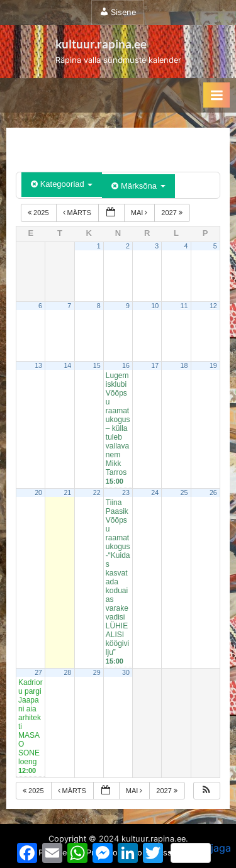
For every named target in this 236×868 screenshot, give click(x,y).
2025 (39, 213)
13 (38, 365)
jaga (201, 852)
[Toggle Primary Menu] (216, 95)
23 (126, 492)
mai (140, 213)
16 (126, 365)
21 (67, 492)
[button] (206, 791)
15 (97, 365)
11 (184, 306)
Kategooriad (62, 184)
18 (184, 365)
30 (126, 672)
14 (67, 365)
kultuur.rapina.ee (101, 44)
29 (97, 672)
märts (78, 213)
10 (155, 306)
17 (155, 365)
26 (213, 492)
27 (38, 672)
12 (213, 306)
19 (213, 365)
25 (184, 492)
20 (38, 492)
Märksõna (138, 186)
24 (155, 492)
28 (67, 672)
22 (97, 492)
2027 (173, 213)
